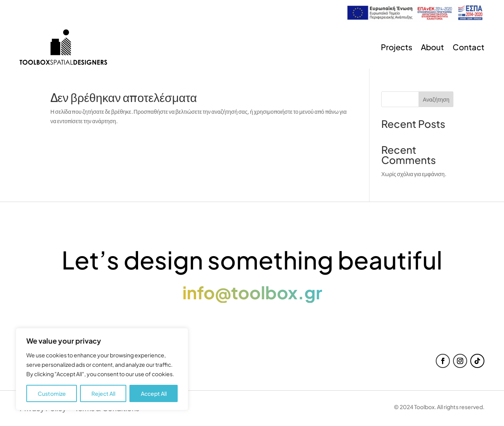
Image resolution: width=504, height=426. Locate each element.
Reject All (103, 393)
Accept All (154, 393)
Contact (469, 47)
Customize (52, 393)
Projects (397, 47)
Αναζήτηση (436, 99)
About (432, 47)
